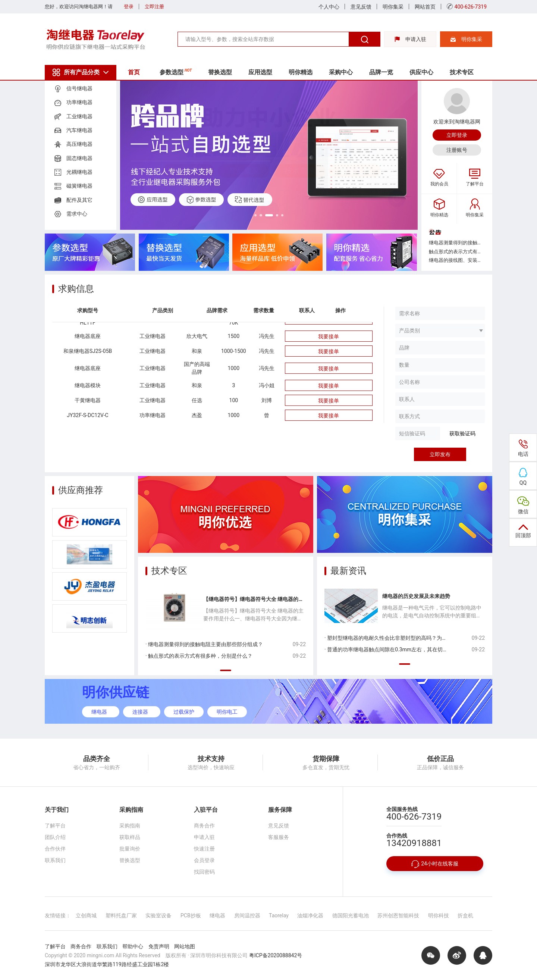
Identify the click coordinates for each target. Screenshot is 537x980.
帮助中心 (133, 946)
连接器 (140, 712)
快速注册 (204, 849)
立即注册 (154, 7)
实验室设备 (158, 915)
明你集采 (393, 7)
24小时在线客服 (435, 864)
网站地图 (185, 946)
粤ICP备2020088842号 (276, 955)
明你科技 (439, 915)
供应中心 (431, 72)
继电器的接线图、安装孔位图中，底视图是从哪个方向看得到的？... (457, 260)
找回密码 (204, 872)
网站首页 (425, 7)
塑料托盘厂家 (121, 915)
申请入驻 (410, 39)
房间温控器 (247, 915)
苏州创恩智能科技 (398, 915)
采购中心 (348, 72)
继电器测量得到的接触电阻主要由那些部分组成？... (457, 243)
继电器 (99, 712)
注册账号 (457, 150)
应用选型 (265, 72)
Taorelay (279, 915)
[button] (250, 215)
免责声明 (159, 946)
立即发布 (440, 454)
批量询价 (130, 849)
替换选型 (223, 72)
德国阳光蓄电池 (351, 915)
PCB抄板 (191, 915)
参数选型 (178, 71)
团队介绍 (55, 837)
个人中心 (329, 7)
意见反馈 (361, 7)
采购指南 (130, 826)
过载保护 (184, 712)
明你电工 (227, 712)
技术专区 (472, 72)
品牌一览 (389, 72)
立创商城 (86, 915)
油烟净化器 (310, 915)
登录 (129, 7)
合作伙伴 (55, 849)
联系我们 (55, 860)
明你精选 (307, 72)
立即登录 (457, 135)
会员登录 (204, 860)
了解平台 (55, 826)
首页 (135, 72)
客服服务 (279, 837)
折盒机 (465, 915)
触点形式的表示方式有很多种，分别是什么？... (457, 252)
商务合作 (204, 826)
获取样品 (130, 837)
